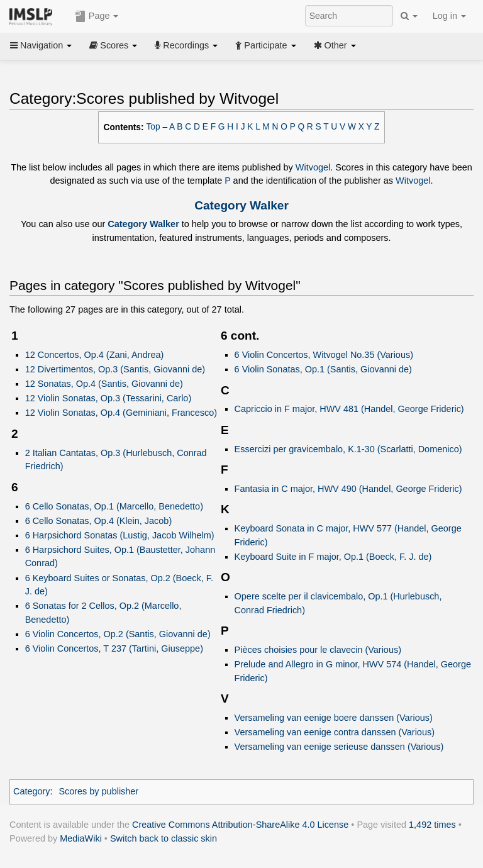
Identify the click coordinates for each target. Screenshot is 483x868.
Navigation (41, 45)
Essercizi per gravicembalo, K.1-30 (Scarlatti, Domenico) (348, 449)
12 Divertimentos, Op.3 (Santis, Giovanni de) (115, 369)
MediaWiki (81, 838)
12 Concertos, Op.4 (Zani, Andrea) (95, 355)
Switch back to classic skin (164, 838)
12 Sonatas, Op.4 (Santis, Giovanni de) (104, 384)
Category (32, 791)
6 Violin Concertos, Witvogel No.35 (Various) (324, 355)
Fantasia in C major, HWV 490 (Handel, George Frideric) (348, 489)
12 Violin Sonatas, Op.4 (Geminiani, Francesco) (121, 413)
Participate (265, 45)
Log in (449, 16)
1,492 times (432, 825)
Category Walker (241, 205)
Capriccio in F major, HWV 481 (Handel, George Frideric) (349, 409)
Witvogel (313, 167)
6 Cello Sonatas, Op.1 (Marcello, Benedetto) (114, 506)
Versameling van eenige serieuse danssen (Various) (339, 747)
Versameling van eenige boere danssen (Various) (334, 718)
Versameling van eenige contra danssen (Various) (335, 732)
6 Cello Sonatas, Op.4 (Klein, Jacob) (99, 521)
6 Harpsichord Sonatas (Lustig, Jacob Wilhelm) (120, 535)
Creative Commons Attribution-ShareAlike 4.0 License (240, 825)
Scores (113, 45)
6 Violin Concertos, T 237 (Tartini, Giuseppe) (114, 648)
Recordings (186, 45)
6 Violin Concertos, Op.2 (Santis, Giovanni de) (118, 634)
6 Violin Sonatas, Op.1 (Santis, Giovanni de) (323, 369)
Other (335, 45)
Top (153, 127)
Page (97, 16)
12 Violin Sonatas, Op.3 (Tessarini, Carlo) (108, 398)
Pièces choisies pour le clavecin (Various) (318, 650)
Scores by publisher (98, 791)
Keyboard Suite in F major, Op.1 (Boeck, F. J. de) (333, 557)
